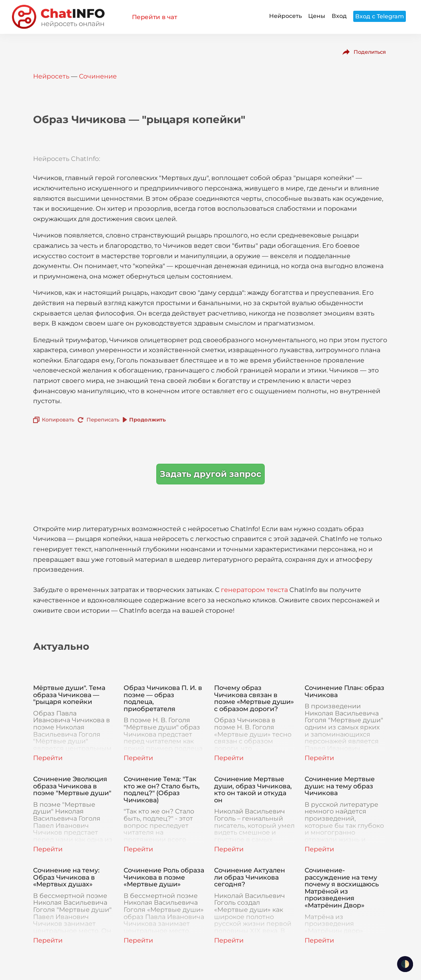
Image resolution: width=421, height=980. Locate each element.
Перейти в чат (154, 17)
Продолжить (148, 419)
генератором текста (254, 590)
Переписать (103, 419)
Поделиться (370, 52)
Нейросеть (285, 16)
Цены (317, 16)
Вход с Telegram (380, 16)
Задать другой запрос (210, 474)
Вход (339, 16)
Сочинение (98, 76)
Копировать (58, 419)
